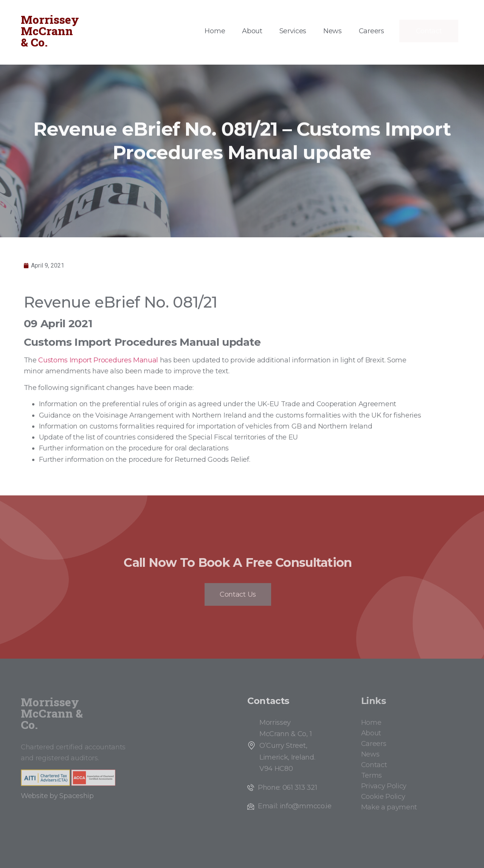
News (333, 31)
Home (215, 31)
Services (293, 31)
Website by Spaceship (57, 796)
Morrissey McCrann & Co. (50, 31)
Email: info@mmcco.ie (295, 806)
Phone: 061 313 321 (287, 788)
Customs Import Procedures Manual (98, 360)
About (252, 31)
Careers (372, 31)
